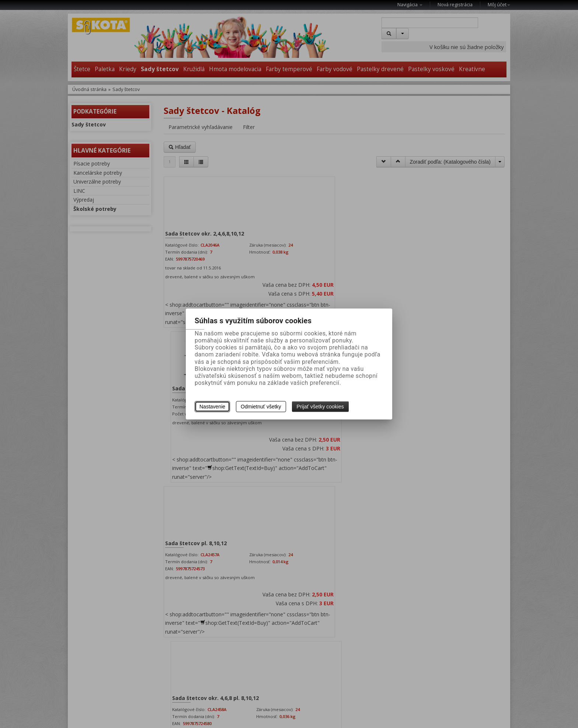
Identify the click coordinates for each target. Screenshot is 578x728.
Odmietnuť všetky (261, 407)
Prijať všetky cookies (320, 407)
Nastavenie (212, 407)
